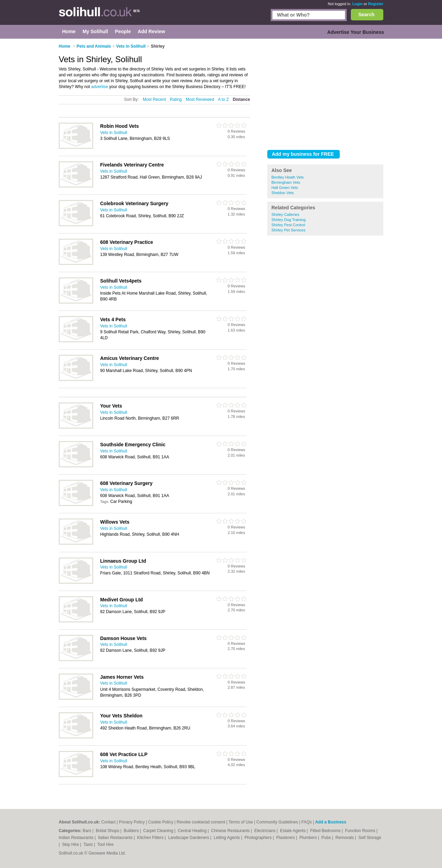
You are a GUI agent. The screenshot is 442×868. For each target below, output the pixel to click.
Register (376, 4)
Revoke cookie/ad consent (201, 822)
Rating (176, 99)
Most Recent (154, 99)
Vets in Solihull (114, 133)
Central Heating (193, 831)
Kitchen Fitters (151, 838)
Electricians (265, 831)
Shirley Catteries (285, 214)
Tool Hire (105, 845)
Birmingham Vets (286, 182)
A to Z (223, 99)
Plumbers (309, 838)
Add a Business (331, 822)
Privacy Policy (132, 822)
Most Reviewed (200, 99)
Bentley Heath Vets (288, 177)
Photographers (259, 838)
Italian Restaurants (116, 838)
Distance (241, 99)
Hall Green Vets (285, 188)
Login (357, 4)
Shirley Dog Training (289, 220)
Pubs (327, 838)
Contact (108, 822)
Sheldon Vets (283, 193)
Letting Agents (227, 838)
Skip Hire (71, 845)
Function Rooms (361, 831)
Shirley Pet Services (288, 230)
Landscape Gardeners (189, 838)
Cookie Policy (161, 822)
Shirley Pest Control (288, 225)
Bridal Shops (108, 831)
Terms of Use (241, 822)
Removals (345, 838)
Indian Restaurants (77, 838)
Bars (87, 831)
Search (367, 15)
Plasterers (286, 838)
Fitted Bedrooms (326, 831)
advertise (100, 87)
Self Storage (370, 838)
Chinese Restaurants (231, 831)
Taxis (89, 845)
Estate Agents (293, 831)
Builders (132, 831)
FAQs (307, 822)
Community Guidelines (277, 822)
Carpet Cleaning (159, 831)
